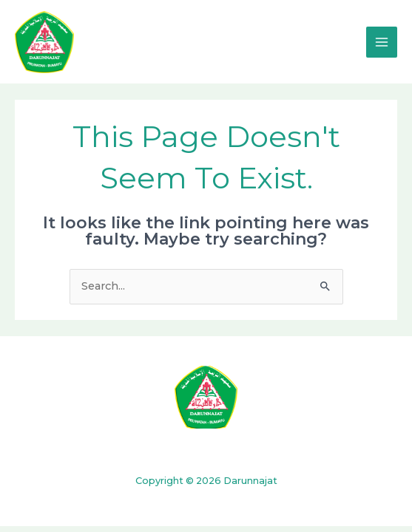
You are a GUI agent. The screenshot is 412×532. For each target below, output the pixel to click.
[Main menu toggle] (382, 42)
